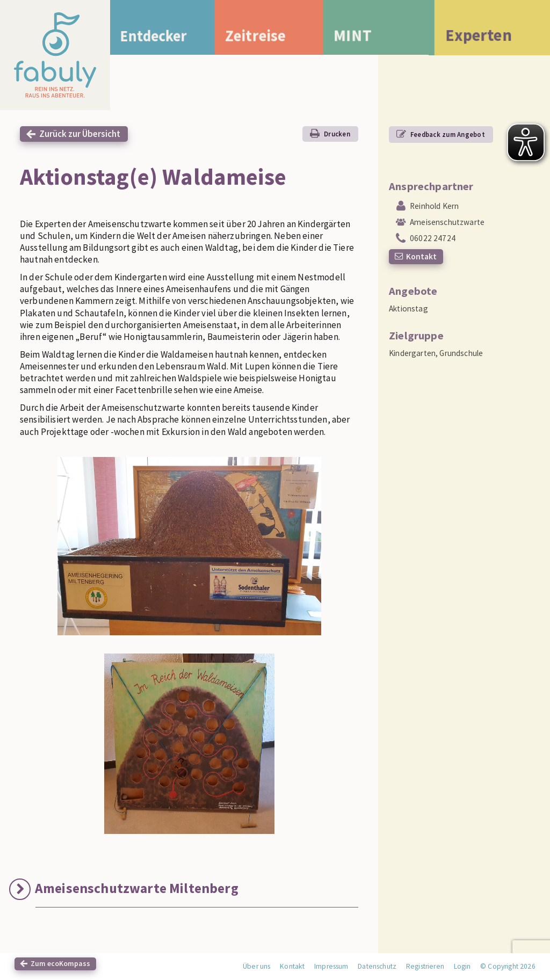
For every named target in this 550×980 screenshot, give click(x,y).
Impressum (331, 966)
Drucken (337, 134)
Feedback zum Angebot (448, 134)
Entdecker (158, 36)
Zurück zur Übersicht (80, 134)
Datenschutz (377, 966)
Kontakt (421, 256)
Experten (479, 37)
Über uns (256, 966)
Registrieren (425, 966)
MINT (363, 37)
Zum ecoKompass (60, 964)
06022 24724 (433, 238)
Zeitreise (266, 36)
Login (462, 966)
